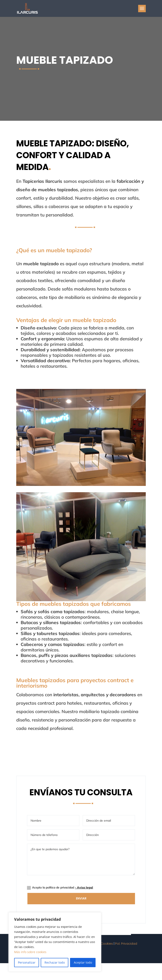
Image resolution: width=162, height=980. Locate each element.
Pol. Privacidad (126, 944)
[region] (55, 942)
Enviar (81, 898)
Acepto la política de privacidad (60, 888)
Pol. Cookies (104, 944)
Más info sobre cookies (30, 952)
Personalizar (27, 962)
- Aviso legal (84, 887)
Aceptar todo (83, 962)
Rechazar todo (55, 962)
